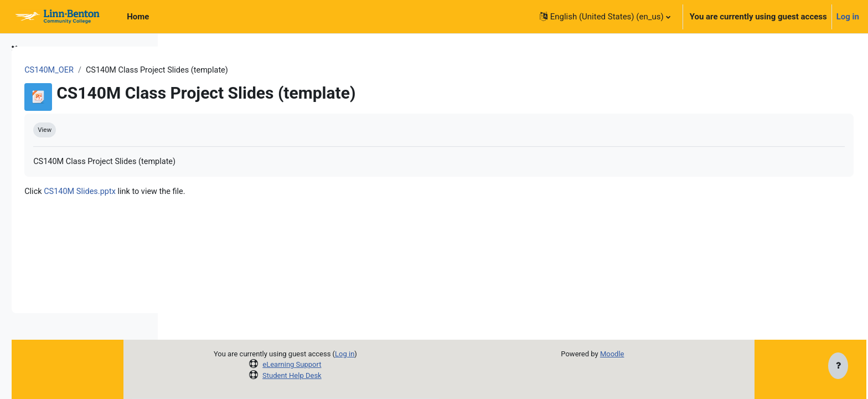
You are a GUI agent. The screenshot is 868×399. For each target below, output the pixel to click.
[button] (605, 17)
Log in (848, 17)
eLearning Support (357, 364)
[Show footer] (838, 367)
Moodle (677, 354)
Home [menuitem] (138, 17)
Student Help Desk (357, 375)
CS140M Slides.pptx (236, 193)
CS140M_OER (205, 70)
